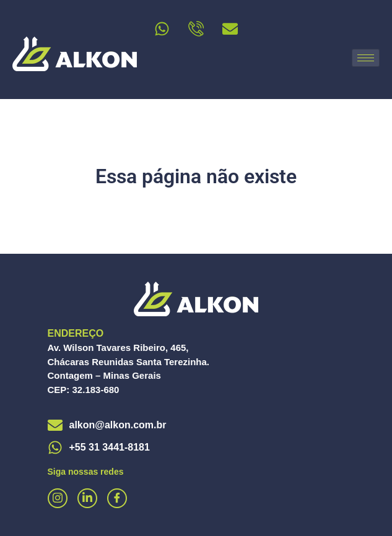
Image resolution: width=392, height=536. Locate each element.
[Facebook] (117, 498)
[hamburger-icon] (366, 58)
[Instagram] (58, 498)
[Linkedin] (87, 498)
